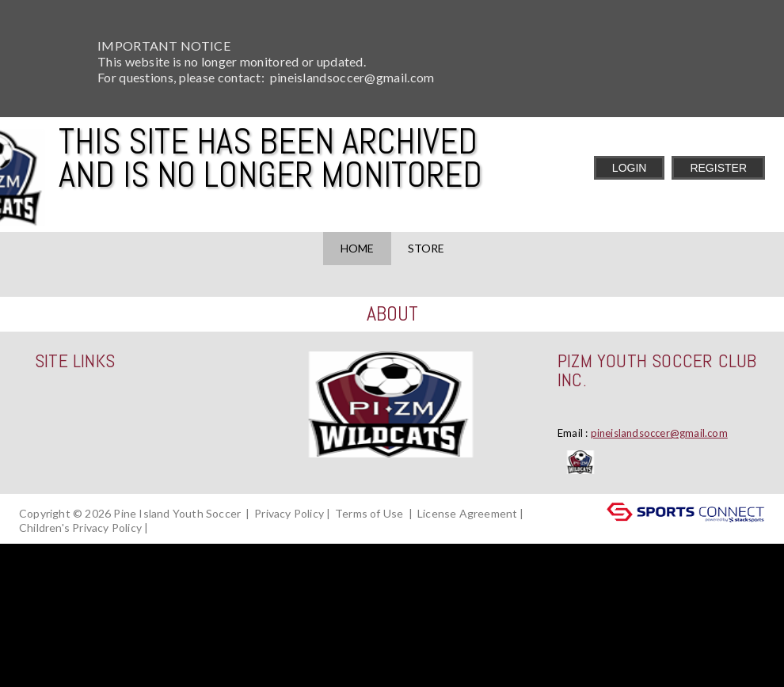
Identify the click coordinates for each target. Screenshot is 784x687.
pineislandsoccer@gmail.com (659, 433)
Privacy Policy (289, 513)
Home (357, 248)
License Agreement (467, 513)
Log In (174, 528)
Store (426, 248)
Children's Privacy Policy (80, 528)
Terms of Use (369, 513)
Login (630, 168)
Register (718, 168)
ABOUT (392, 314)
